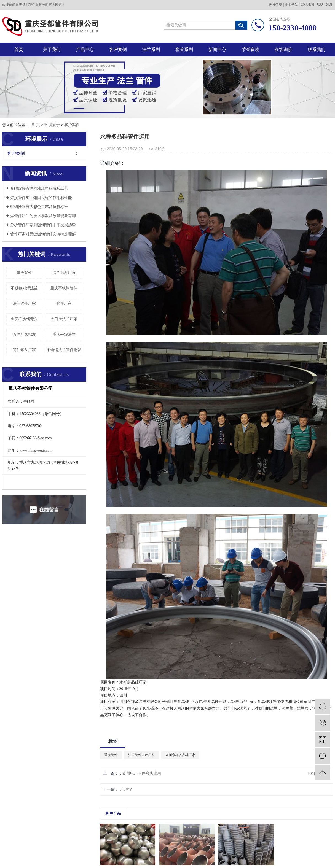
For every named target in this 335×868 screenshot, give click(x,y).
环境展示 (52, 125)
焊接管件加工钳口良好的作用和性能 (41, 198)
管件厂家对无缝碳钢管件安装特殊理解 (43, 234)
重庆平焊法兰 (64, 334)
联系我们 (317, 49)
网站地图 (307, 5)
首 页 (36, 125)
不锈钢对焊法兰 (24, 288)
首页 (19, 49)
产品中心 (85, 49)
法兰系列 (151, 49)
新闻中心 (217, 49)
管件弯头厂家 (24, 350)
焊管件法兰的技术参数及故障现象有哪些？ (46, 216)
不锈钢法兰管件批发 (64, 350)
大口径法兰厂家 (64, 319)
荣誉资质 (250, 49)
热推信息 (275, 5)
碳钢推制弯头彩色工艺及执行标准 (39, 207)
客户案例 (118, 49)
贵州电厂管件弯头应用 (142, 773)
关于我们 (52, 49)
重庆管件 (24, 273)
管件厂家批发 (24, 334)
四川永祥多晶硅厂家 (180, 755)
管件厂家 (64, 303)
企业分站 (291, 5)
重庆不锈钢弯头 (24, 319)
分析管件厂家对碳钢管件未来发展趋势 (43, 225)
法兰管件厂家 (24, 303)
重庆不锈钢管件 (64, 288)
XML (330, 5)
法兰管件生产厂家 (141, 755)
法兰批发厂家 (64, 273)
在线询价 (283, 49)
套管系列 (184, 49)
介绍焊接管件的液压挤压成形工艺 (39, 188)
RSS (320, 5)
